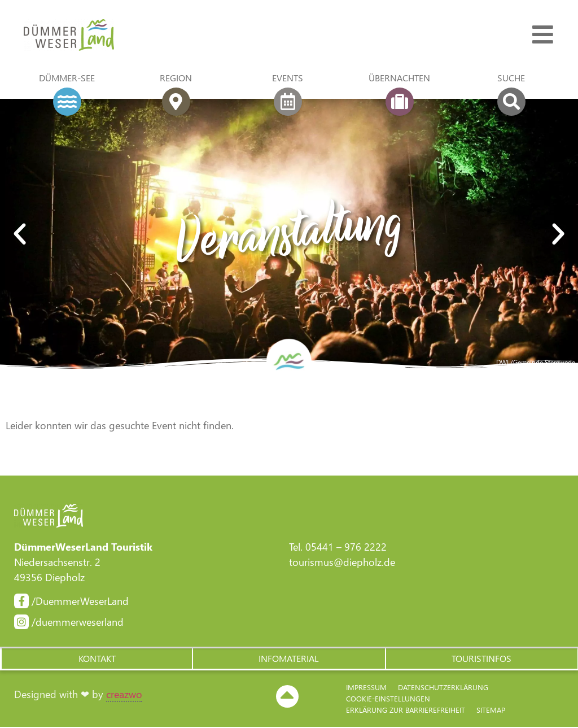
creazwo (124, 695)
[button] (96, 659)
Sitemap (491, 711)
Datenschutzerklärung (443, 688)
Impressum (366, 688)
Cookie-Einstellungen (388, 699)
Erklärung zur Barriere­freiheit (406, 711)
